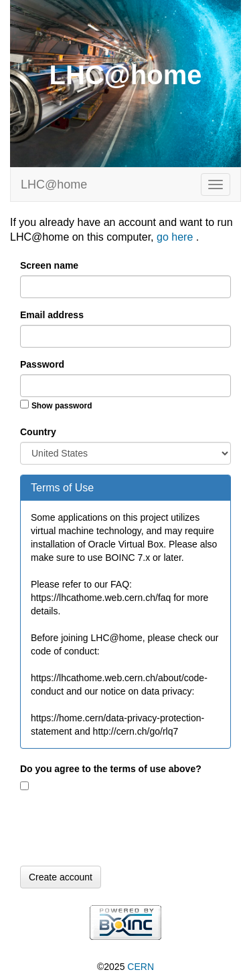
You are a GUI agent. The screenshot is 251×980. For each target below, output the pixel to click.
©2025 (125, 967)
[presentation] (122, 830)
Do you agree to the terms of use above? (111, 769)
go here (176, 237)
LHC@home (54, 185)
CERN (141, 967)
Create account (61, 877)
